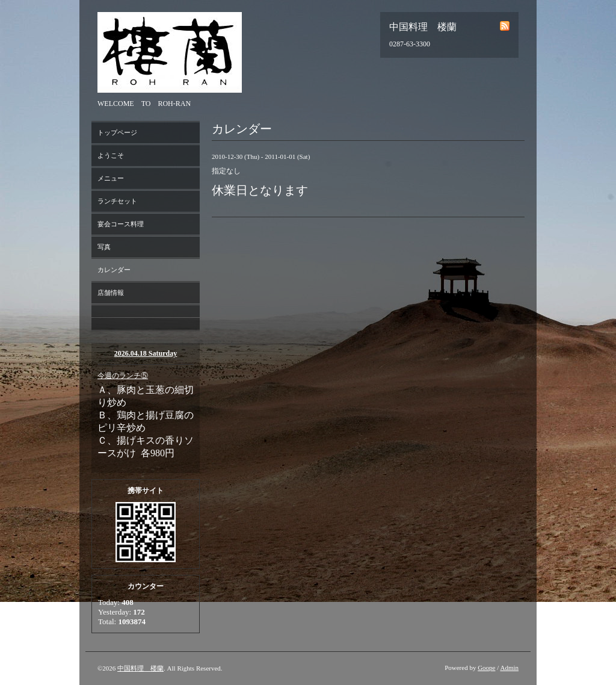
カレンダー (114, 270)
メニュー (111, 178)
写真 (104, 247)
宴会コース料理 (121, 224)
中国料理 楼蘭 (140, 668)
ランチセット (117, 201)
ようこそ (111, 155)
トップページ (117, 132)
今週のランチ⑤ (123, 376)
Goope (486, 668)
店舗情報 (111, 293)
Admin (509, 668)
